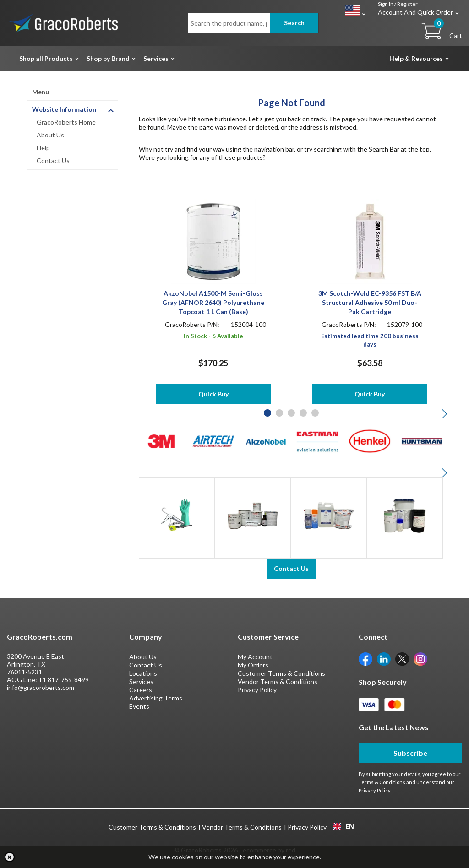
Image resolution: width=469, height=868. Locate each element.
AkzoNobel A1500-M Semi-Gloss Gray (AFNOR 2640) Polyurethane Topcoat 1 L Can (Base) (213, 302)
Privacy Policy (257, 690)
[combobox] (343, 826)
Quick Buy (213, 394)
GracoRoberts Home (66, 122)
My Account (255, 657)
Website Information (64, 109)
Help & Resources (416, 58)
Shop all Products (46, 58)
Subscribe (410, 753)
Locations (143, 673)
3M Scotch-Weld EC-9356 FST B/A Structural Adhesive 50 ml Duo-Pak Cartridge (370, 302)
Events (139, 706)
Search (294, 23)
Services (156, 58)
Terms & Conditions (382, 782)
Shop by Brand (108, 58)
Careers (141, 690)
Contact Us (53, 160)
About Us (50, 135)
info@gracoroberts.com (41, 687)
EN (344, 826)
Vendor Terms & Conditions (278, 681)
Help (43, 148)
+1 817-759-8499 (64, 680)
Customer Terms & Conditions (281, 673)
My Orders (253, 665)
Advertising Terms (156, 698)
